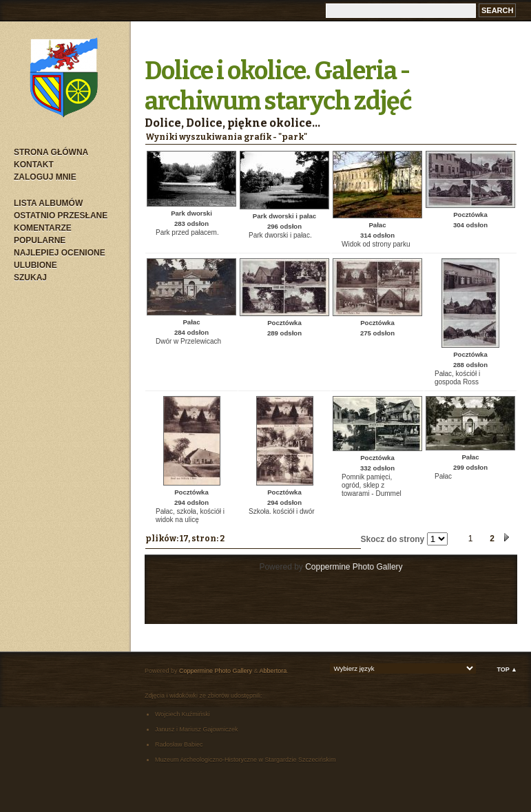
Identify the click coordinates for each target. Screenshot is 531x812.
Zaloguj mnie (45, 177)
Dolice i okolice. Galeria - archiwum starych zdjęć (278, 86)
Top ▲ (507, 669)
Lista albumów (48, 203)
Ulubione (35, 265)
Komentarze (43, 228)
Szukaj (30, 278)
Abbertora (273, 671)
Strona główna (51, 152)
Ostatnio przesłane (61, 216)
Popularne (40, 240)
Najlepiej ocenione (60, 253)
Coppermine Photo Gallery (354, 567)
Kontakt (34, 165)
